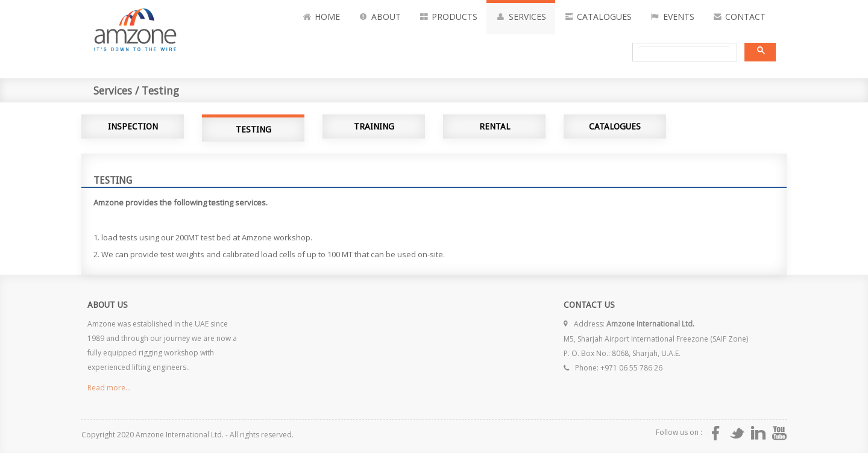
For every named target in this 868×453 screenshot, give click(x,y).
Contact (739, 17)
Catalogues (598, 17)
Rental (495, 127)
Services (521, 17)
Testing (253, 130)
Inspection (133, 127)
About (379, 17)
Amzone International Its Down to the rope (166, 28)
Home (321, 17)
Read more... (109, 388)
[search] (684, 52)
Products (448, 17)
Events (672, 17)
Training (374, 127)
